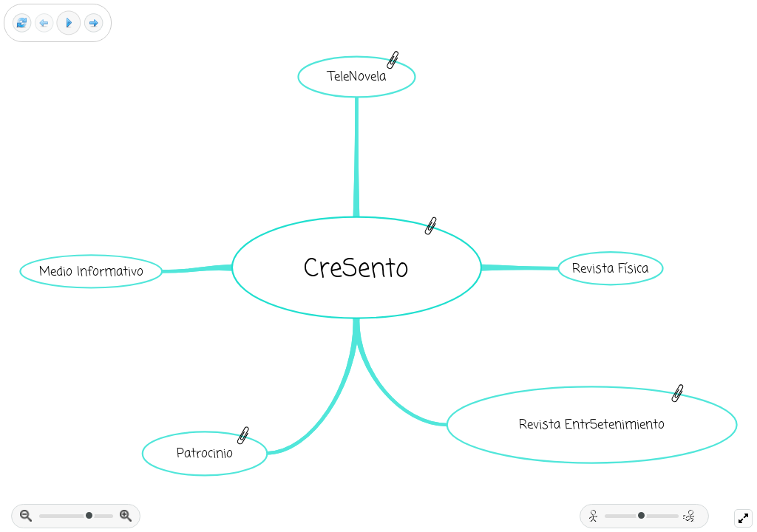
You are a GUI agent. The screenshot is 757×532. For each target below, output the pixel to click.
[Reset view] (22, 23)
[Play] (69, 23)
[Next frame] (94, 23)
